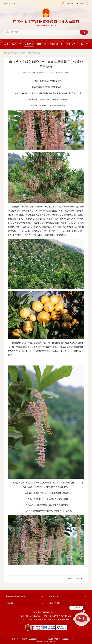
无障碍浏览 (68, 3)
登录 (6, 4)
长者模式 (81, 3)
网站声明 (46, 612)
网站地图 (37, 612)
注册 (14, 4)
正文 (38, 53)
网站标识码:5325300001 (46, 641)
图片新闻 (31, 53)
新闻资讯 (29, 44)
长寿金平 (17, 44)
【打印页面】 (79, 579)
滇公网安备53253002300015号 (60, 639)
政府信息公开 (56, 44)
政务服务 (71, 44)
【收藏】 (70, 579)
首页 (6, 44)
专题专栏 (83, 44)
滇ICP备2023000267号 (30, 639)
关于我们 (55, 612)
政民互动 (41, 44)
